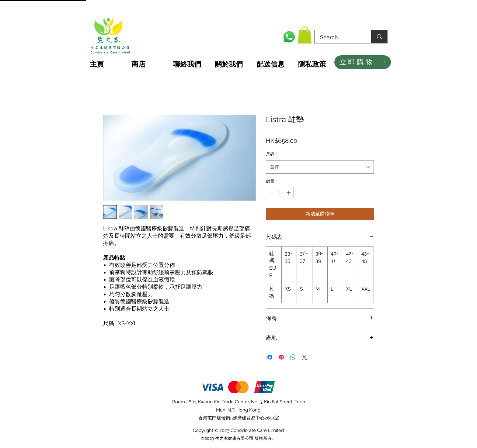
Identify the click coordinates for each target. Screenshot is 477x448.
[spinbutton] (280, 193)
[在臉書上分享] (270, 357)
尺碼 (272, 154)
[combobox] (320, 167)
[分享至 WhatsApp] (293, 357)
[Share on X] (305, 357)
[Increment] (289, 193)
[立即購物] (363, 62)
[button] (305, 35)
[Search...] (339, 37)
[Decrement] (271, 193)
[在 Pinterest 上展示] (281, 357)
